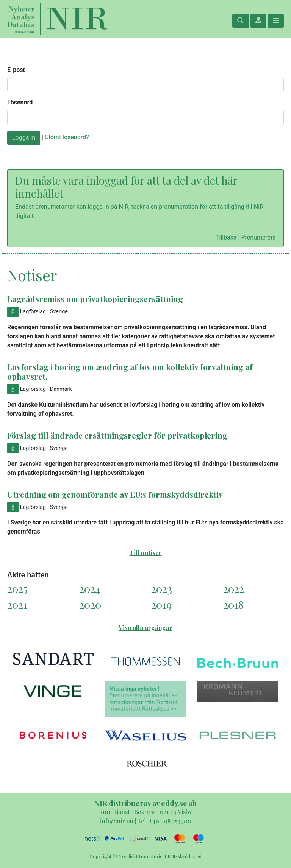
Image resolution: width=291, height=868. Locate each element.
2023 (162, 589)
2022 (234, 589)
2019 (161, 604)
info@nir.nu (117, 821)
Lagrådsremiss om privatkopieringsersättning (95, 299)
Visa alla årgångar (145, 628)
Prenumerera (258, 237)
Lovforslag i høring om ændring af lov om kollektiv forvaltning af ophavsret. (130, 371)
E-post (16, 70)
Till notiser (146, 553)
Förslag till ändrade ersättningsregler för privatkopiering (117, 435)
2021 (17, 604)
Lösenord (20, 102)
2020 (90, 604)
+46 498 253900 (170, 821)
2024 (90, 589)
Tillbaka (226, 237)
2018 (233, 604)
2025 (17, 589)
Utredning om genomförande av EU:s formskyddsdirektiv (115, 494)
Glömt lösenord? (67, 137)
